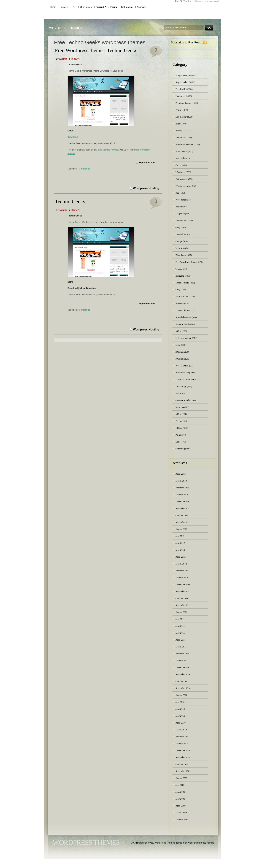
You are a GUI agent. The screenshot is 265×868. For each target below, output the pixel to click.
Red (177, 193)
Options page (182, 179)
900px (178, 331)
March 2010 (181, 730)
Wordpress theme (183, 186)
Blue (178, 124)
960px (178, 414)
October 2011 (182, 598)
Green (178, 165)
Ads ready (180, 158)
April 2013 (181, 474)
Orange (179, 241)
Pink (178, 393)
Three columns (182, 283)
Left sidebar (181, 117)
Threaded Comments (185, 379)
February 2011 (182, 654)
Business (180, 303)
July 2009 (180, 785)
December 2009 (183, 750)
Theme (179, 269)
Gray (178, 227)
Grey (178, 290)
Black (178, 131)
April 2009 (181, 806)
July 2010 (180, 702)
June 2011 (180, 626)
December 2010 (183, 667)
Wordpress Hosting (146, 188)
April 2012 (181, 557)
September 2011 (183, 605)
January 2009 (182, 820)
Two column (181, 220)
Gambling (180, 449)
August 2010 (181, 695)
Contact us (85, 169)
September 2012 (183, 522)
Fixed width (181, 89)
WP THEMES (182, 366)
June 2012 (180, 543)
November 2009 (183, 757)
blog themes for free (108, 150)
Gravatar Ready (183, 400)
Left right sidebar (183, 338)
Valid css (180, 407)
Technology (181, 386)
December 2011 (183, 584)
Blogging (180, 276)
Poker (178, 435)
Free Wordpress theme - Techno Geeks (96, 50)
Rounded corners (183, 317)
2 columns (180, 96)
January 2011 (182, 660)
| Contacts (63, 7)
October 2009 (182, 764)
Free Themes (181, 151)
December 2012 (183, 501)
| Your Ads (141, 7)
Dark (178, 442)
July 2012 (180, 536)
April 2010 (181, 723)
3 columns (180, 137)
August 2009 (181, 778)
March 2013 (181, 481)
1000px (179, 428)
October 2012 (182, 515)
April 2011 (180, 640)
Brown (179, 207)
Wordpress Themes (184, 144)
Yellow (179, 248)
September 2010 (183, 688)
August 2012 (181, 529)
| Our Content (85, 7)
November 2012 (183, 508)
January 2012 (182, 578)
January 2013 (182, 495)
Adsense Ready (183, 324)
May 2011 (180, 633)
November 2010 (183, 674)
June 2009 (180, 792)
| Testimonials (126, 7)
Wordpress (180, 172)
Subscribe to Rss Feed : (187, 42)
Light (178, 345)
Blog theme (181, 255)
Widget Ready (182, 75)
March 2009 (181, 813)
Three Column (182, 310)
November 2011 (183, 591)
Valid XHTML (182, 297)
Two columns (182, 234)
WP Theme (181, 200)
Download (73, 137)
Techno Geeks (70, 201)
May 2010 (180, 716)
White (178, 110)
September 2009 (183, 771)
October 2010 (182, 681)
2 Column (180, 352)
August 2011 (181, 612)
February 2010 (182, 737)
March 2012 (181, 564)
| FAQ (73, 7)
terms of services (185, 843)
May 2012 (180, 550)
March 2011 (181, 647)
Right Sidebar (182, 82)
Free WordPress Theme (186, 262)
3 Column (180, 359)
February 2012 (182, 571)
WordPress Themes (65, 28)
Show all (76, 59)
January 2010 (182, 743)
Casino (179, 421)
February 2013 (182, 488)
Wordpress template (185, 373)
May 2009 (180, 799)
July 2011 (180, 619)
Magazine (180, 214)
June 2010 (180, 709)
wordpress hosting (205, 843)
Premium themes (183, 103)
